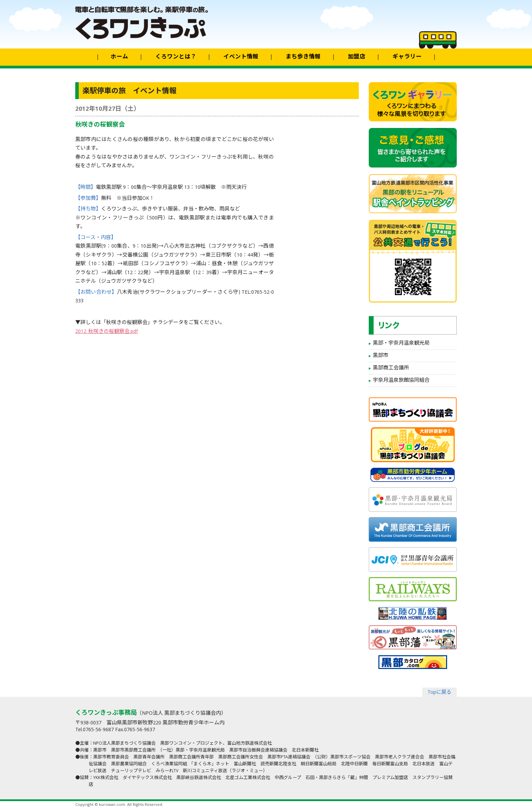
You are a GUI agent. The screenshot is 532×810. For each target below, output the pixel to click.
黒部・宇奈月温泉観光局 (401, 344)
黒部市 (381, 356)
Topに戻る (440, 693)
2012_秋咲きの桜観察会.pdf (107, 332)
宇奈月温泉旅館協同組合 (401, 381)
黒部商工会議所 (391, 368)
